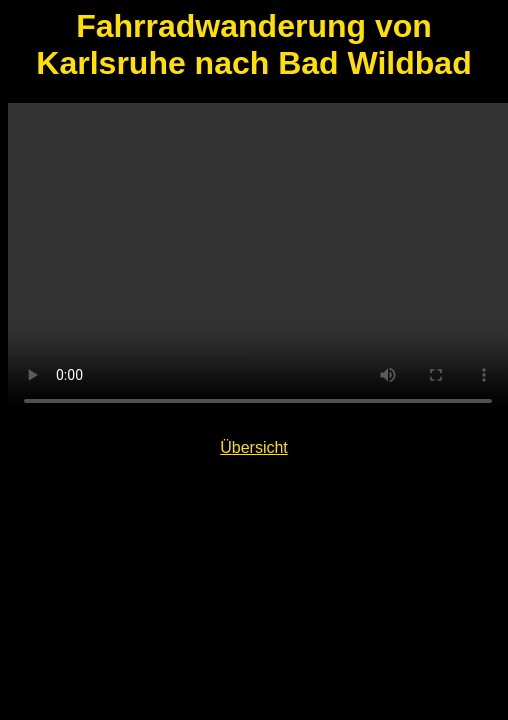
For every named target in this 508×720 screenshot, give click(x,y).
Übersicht (254, 447)
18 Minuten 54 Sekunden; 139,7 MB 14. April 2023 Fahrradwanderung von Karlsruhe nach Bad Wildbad (258, 263)
